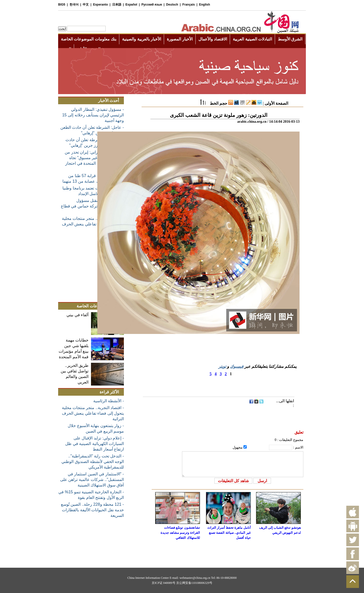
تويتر (222, 366)
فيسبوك (237, 366)
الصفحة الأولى (276, 103)
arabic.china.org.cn (252, 122)
